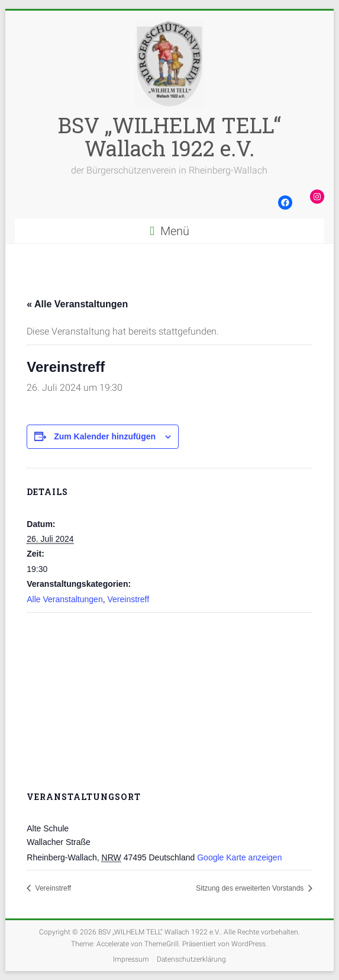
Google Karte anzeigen (239, 857)
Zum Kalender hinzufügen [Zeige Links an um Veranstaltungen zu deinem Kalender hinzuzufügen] (105, 436)
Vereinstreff (128, 599)
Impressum (131, 959)
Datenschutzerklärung (191, 959)
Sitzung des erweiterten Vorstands (251, 888)
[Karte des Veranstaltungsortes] (169, 698)
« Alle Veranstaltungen (77, 304)
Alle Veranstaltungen (64, 599)
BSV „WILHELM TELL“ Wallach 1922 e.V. (169, 136)
